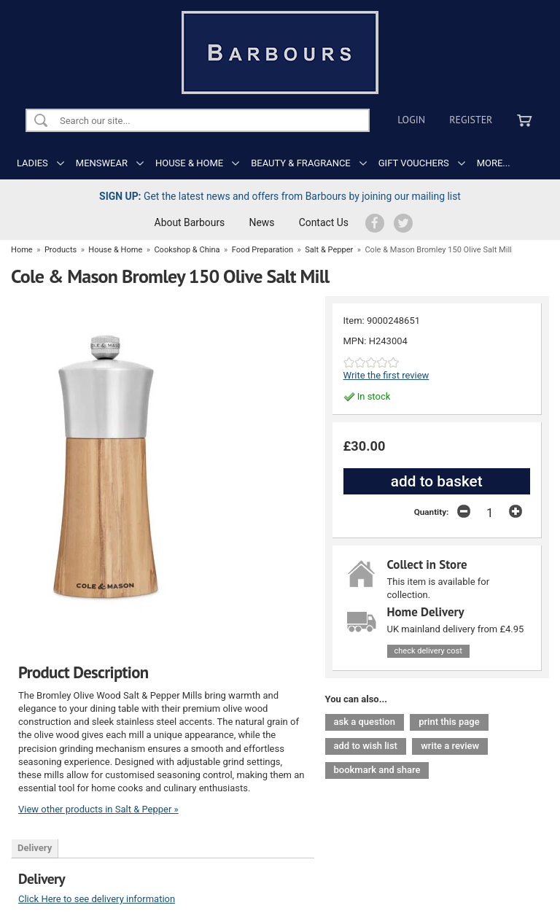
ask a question (365, 722)
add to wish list (366, 746)
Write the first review (386, 375)
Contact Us (324, 222)
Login (411, 120)
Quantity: (432, 512)
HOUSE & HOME (189, 163)
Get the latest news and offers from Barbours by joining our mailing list (280, 196)
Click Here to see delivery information (97, 899)
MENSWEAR (102, 163)
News (262, 222)
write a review (450, 746)
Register (471, 120)
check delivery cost (428, 651)
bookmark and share (377, 770)
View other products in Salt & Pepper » (98, 809)
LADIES (32, 163)
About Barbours (190, 222)
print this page (449, 722)
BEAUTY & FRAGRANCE (301, 163)
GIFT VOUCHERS (414, 163)
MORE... (494, 163)
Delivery (35, 848)
